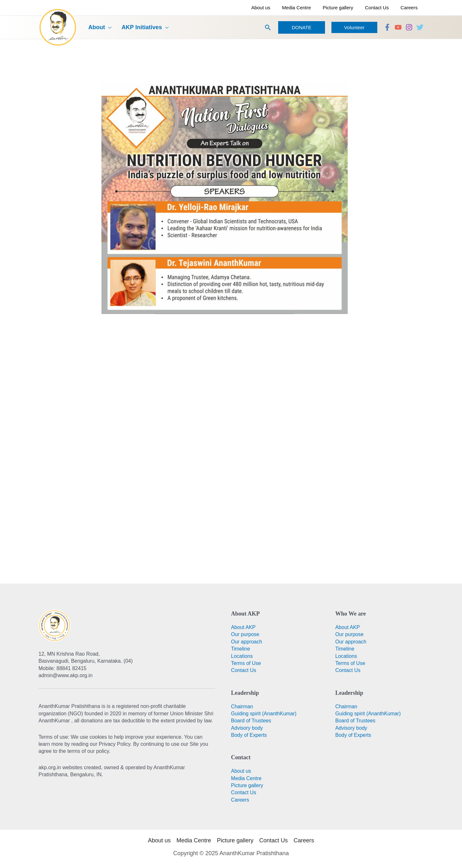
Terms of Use (246, 663)
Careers (240, 800)
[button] (268, 27)
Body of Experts (249, 735)
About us (241, 771)
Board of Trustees (251, 721)
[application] (105, 27)
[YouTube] (398, 27)
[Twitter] (420, 27)
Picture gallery (247, 785)
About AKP (243, 627)
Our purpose (245, 634)
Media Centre (246, 778)
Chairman (242, 706)
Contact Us (244, 670)
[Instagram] (409, 27)
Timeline (241, 649)
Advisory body (247, 728)
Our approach (247, 642)
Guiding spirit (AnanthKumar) (264, 714)
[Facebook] (387, 27)
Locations (242, 656)
